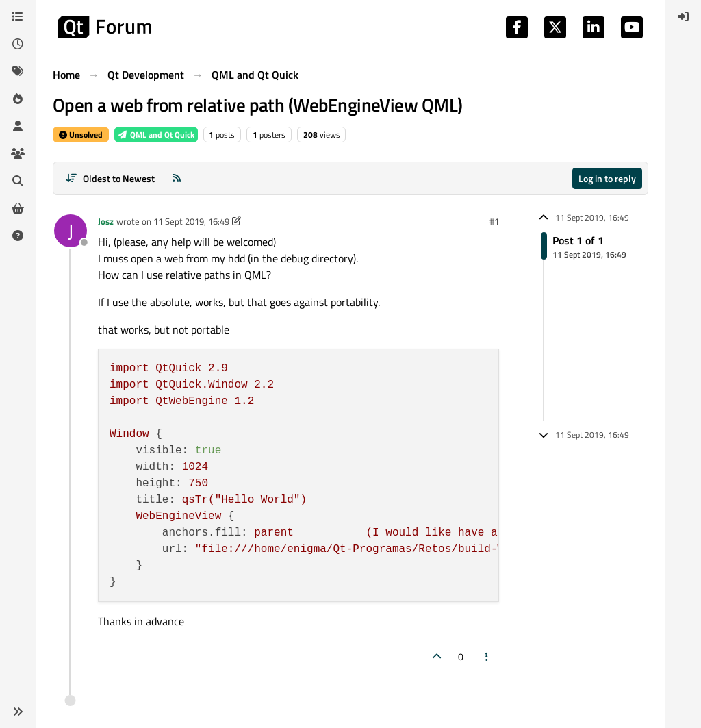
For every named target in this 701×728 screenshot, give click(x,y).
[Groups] (18, 153)
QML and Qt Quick (156, 135)
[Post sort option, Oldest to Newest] (110, 178)
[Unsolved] (18, 236)
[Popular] (18, 99)
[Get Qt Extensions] (18, 208)
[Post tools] (487, 656)
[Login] (683, 16)
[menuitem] (683, 16)
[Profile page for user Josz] (71, 231)
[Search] (18, 181)
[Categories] (18, 16)
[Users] (18, 126)
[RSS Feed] (177, 178)
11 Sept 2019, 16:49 (191, 221)
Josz (106, 221)
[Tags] (18, 71)
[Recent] (18, 44)
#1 (494, 221)
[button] (18, 712)
